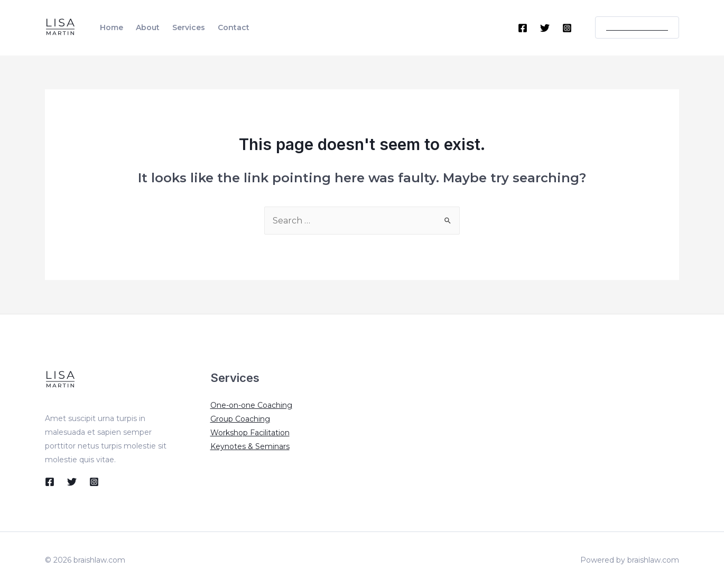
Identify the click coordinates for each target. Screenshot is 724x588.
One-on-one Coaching (251, 405)
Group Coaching (240, 419)
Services (189, 27)
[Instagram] (567, 28)
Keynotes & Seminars (250, 446)
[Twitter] (545, 28)
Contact (234, 27)
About (148, 27)
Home (112, 27)
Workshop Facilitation (250, 433)
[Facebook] (523, 28)
